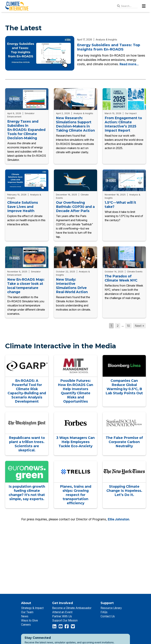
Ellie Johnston (119, 519)
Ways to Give (29, 620)
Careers (26, 624)
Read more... (129, 64)
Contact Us (108, 616)
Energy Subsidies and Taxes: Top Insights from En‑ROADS (109, 47)
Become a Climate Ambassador (72, 608)
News (25, 616)
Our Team (27, 612)
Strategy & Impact (32, 608)
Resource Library (111, 608)
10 (128, 326)
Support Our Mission (65, 620)
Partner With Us (62, 616)
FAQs (104, 612)
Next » (139, 326)
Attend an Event (62, 612)
